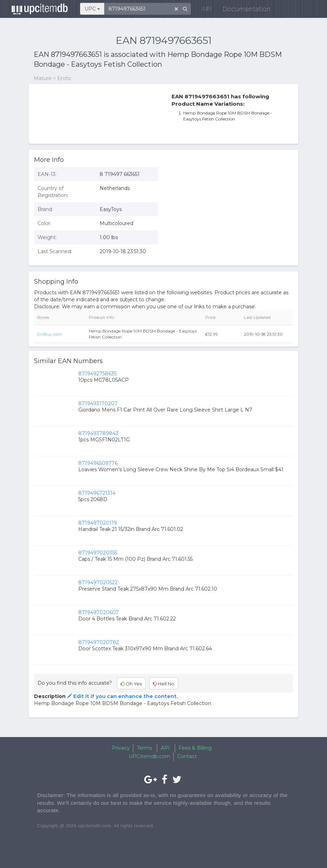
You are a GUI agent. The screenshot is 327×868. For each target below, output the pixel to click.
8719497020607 (99, 612)
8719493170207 (98, 403)
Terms (144, 748)
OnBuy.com (49, 334)
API (202, 10)
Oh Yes (131, 684)
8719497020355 (98, 553)
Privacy (121, 748)
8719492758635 (97, 374)
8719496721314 (97, 493)
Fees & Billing (195, 748)
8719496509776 (98, 463)
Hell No (164, 684)
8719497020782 (99, 642)
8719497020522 (98, 583)
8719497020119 (98, 523)
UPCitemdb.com (149, 756)
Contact (187, 756)
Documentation (242, 10)
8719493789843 (98, 433)
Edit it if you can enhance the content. (122, 696)
